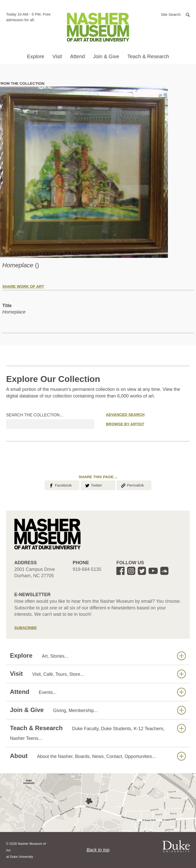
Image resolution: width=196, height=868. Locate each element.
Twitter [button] (93, 485)
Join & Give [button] (106, 56)
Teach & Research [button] (148, 56)
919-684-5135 (87, 569)
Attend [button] (78, 56)
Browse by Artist (125, 424)
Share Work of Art (23, 286)
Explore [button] (36, 56)
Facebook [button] (60, 485)
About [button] (98, 756)
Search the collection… (35, 415)
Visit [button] (57, 56)
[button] (175, 14)
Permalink (132, 485)
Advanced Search (125, 414)
